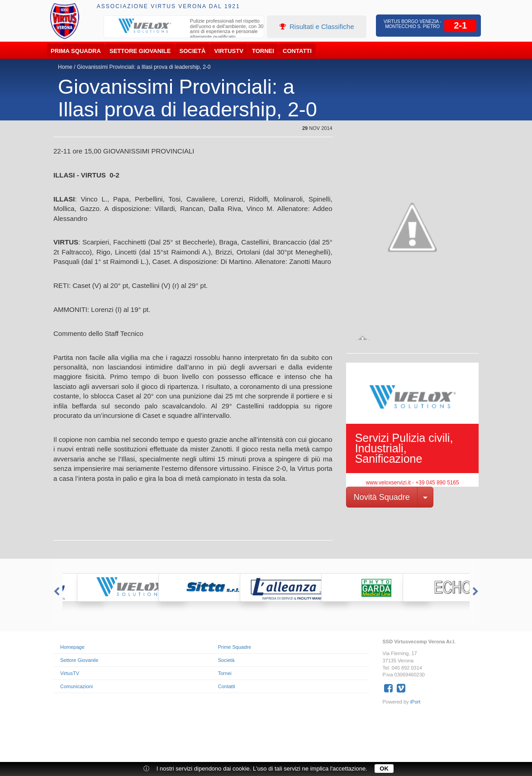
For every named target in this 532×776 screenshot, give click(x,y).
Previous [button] (56, 592)
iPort (416, 702)
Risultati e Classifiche (317, 26)
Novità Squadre (382, 497)
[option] (184, 30)
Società (193, 51)
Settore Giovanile (140, 51)
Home (65, 67)
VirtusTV (229, 51)
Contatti (297, 51)
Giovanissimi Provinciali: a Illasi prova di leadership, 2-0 (144, 67)
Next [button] (476, 592)
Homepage (72, 647)
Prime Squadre (235, 647)
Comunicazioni (76, 686)
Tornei (263, 51)
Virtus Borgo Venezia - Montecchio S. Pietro (413, 24)
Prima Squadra (76, 51)
